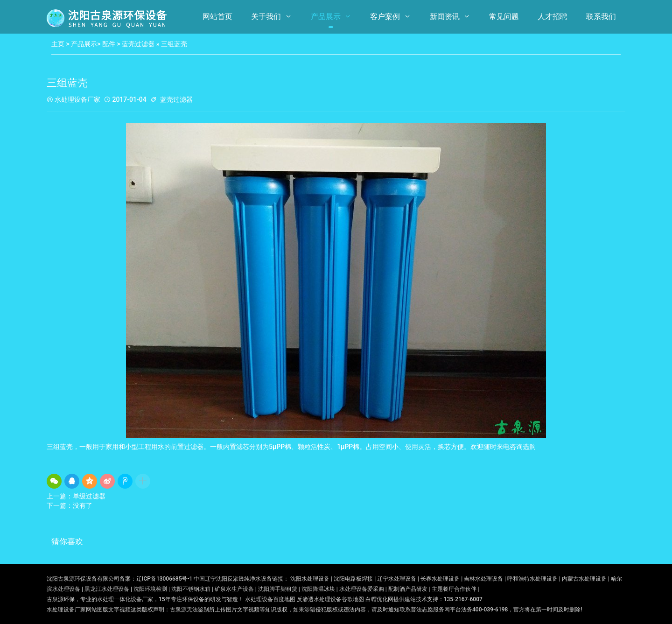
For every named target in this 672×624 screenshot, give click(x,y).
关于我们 (266, 17)
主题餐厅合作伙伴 (454, 589)
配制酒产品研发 (408, 589)
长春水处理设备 (440, 579)
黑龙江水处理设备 (107, 589)
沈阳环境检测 (150, 589)
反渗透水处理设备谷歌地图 (330, 599)
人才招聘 (553, 17)
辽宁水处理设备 (397, 579)
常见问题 (504, 17)
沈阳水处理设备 (310, 579)
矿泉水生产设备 (234, 589)
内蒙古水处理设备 (584, 579)
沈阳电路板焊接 (353, 579)
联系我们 (601, 17)
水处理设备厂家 (73, 100)
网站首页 (217, 17)
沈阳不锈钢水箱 (191, 589)
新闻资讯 (445, 17)
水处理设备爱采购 (362, 589)
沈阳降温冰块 (318, 589)
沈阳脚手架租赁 (278, 589)
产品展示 (326, 17)
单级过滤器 (89, 496)
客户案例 (385, 17)
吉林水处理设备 (483, 579)
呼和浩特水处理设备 (532, 579)
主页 (58, 44)
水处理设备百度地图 (270, 599)
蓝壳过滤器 (138, 44)
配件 (109, 44)
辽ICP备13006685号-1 (164, 579)
